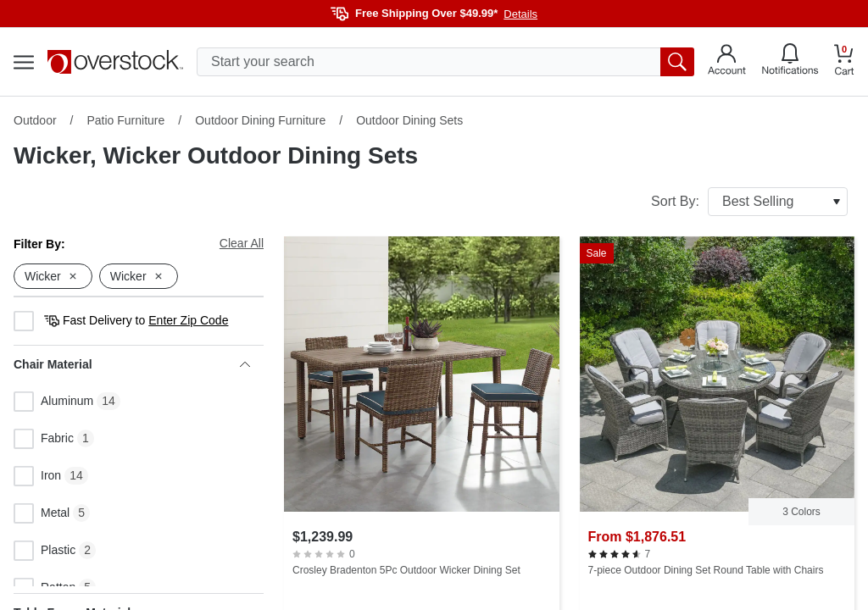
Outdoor (35, 120)
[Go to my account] (727, 62)
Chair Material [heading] (132, 364)
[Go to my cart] (844, 62)
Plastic (45, 551)
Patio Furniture (125, 120)
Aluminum (53, 402)
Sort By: (749, 202)
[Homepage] (115, 62)
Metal (42, 513)
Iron (37, 476)
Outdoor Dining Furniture (260, 120)
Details (520, 14)
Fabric (44, 439)
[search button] (677, 62)
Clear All (242, 243)
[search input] (445, 62)
